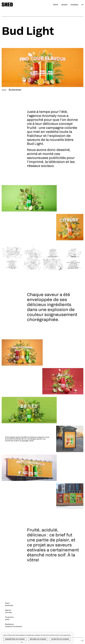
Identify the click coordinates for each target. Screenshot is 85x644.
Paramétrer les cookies (15, 639)
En (82, 5)
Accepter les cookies (60, 639)
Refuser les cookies (38, 639)
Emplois (74, 4)
